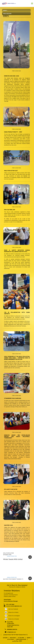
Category (5, 638)
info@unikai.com (12, 632)
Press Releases (7, 14)
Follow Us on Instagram (14, 616)
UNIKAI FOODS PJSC (12, 556)
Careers (29, 638)
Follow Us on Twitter (13, 612)
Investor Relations (21, 639)
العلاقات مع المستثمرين (17, 641)
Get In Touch (11, 639)
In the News (21, 638)
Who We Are (13, 638)
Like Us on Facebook (13, 609)
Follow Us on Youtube (13, 619)
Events (5, 10)
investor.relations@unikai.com (14, 606)
